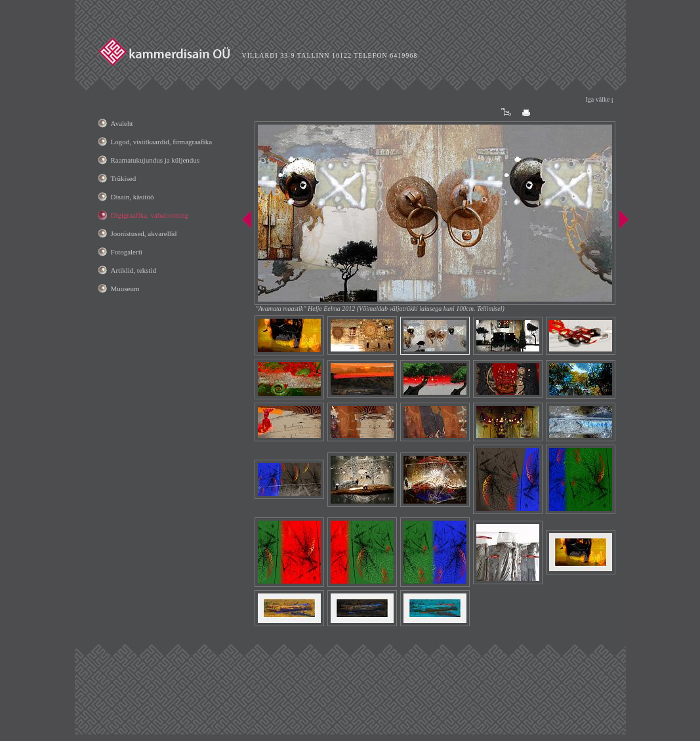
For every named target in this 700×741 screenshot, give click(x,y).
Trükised (124, 178)
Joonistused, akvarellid (144, 233)
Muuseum (125, 289)
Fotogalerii (127, 252)
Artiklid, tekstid (134, 270)
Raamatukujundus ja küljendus (155, 160)
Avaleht (122, 123)
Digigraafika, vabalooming (150, 215)
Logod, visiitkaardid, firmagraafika (162, 142)
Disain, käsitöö (133, 197)
